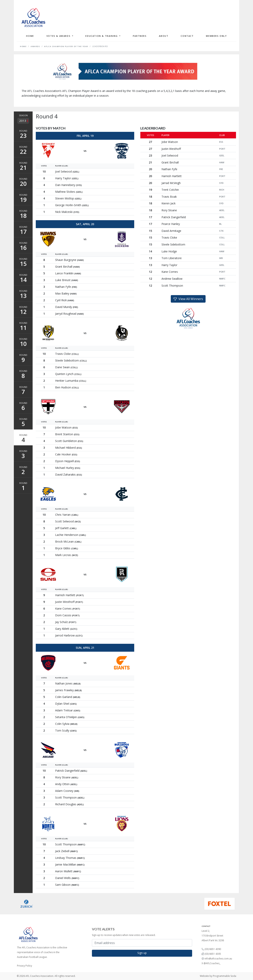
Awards (35, 46)
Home (30, 36)
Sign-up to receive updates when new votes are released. (124, 935)
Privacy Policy (25, 966)
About (164, 36)
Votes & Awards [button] (59, 36)
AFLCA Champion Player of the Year (66, 46)
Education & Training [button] (102, 36)
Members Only (216, 36)
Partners (140, 36)
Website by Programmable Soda (218, 976)
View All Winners (188, 299)
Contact (187, 36)
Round (23, 134)
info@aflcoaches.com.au (218, 959)
